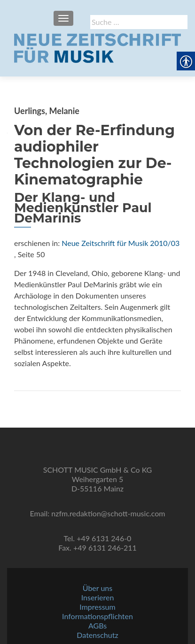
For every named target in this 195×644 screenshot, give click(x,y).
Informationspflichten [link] (97, 616)
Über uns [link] (97, 588)
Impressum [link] (97, 607)
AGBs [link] (97, 625)
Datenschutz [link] (97, 635)
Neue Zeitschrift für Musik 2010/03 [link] (121, 243)
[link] (97, 47)
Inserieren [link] (98, 597)
